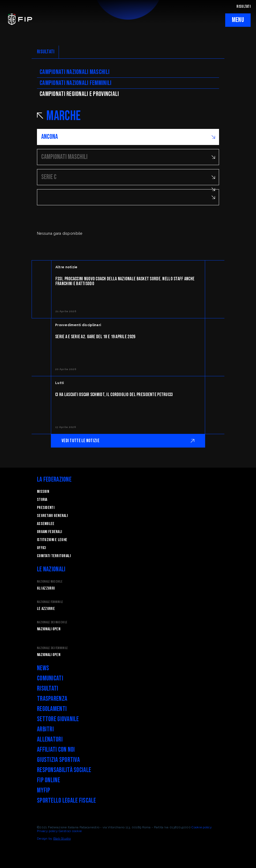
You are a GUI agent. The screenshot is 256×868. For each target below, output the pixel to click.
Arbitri (45, 729)
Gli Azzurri (46, 588)
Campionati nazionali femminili (76, 83)
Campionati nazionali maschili (75, 72)
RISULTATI (244, 7)
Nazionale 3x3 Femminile (52, 648)
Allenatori (50, 740)
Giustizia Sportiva (58, 760)
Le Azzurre (46, 609)
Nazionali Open (49, 629)
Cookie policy (202, 827)
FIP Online (48, 780)
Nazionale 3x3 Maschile (52, 622)
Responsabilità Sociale (64, 770)
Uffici (42, 548)
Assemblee (46, 524)
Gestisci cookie (70, 831)
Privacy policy (47, 831)
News (43, 668)
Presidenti (46, 508)
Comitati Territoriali (54, 556)
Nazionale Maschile (50, 582)
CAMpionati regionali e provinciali (79, 94)
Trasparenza (52, 699)
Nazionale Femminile (50, 602)
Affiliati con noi (56, 750)
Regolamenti (52, 709)
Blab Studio (62, 839)
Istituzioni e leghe (52, 540)
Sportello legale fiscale (67, 801)
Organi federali (49, 532)
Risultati (48, 689)
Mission (43, 492)
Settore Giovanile (58, 719)
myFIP (44, 790)
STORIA (42, 500)
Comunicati (50, 678)
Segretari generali (52, 516)
